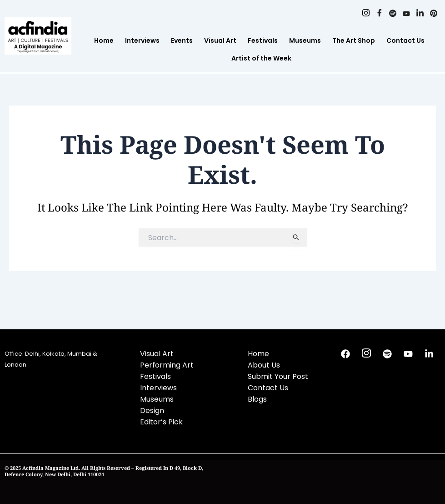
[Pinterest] (433, 14)
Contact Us (405, 40)
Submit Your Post (278, 376)
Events (182, 40)
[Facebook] (377, 14)
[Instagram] (363, 14)
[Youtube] (405, 14)
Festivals (263, 40)
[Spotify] (391, 14)
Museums (305, 40)
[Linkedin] (419, 14)
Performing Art (167, 365)
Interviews (142, 40)
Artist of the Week (261, 58)
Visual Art (220, 40)
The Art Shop (354, 40)
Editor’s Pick (161, 422)
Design (152, 411)
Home (104, 40)
